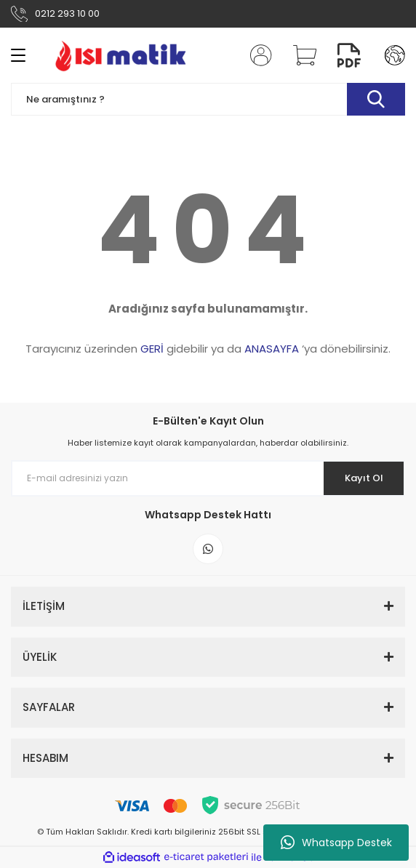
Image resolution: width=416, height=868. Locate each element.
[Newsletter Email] (208, 478)
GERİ (152, 349)
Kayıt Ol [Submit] (364, 478)
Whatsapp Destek (336, 843)
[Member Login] (257, 55)
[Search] (208, 99)
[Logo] (120, 55)
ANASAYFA (272, 349)
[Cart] (300, 55)
